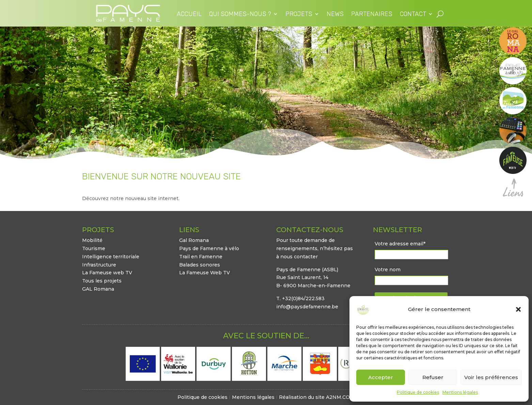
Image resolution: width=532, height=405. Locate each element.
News (335, 15)
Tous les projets (102, 281)
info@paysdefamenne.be (307, 307)
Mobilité (92, 240)
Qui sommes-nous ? (240, 15)
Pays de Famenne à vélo (209, 248)
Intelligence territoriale (111, 257)
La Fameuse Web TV (205, 273)
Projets (299, 15)
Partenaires (372, 15)
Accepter (381, 377)
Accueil (189, 15)
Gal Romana (194, 240)
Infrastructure (99, 265)
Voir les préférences (491, 377)
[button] (518, 309)
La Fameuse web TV (107, 273)
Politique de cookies (418, 392)
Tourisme (94, 248)
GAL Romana (98, 289)
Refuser (433, 377)
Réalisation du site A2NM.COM (317, 397)
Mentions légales (460, 392)
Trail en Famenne (201, 257)
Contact (413, 15)
